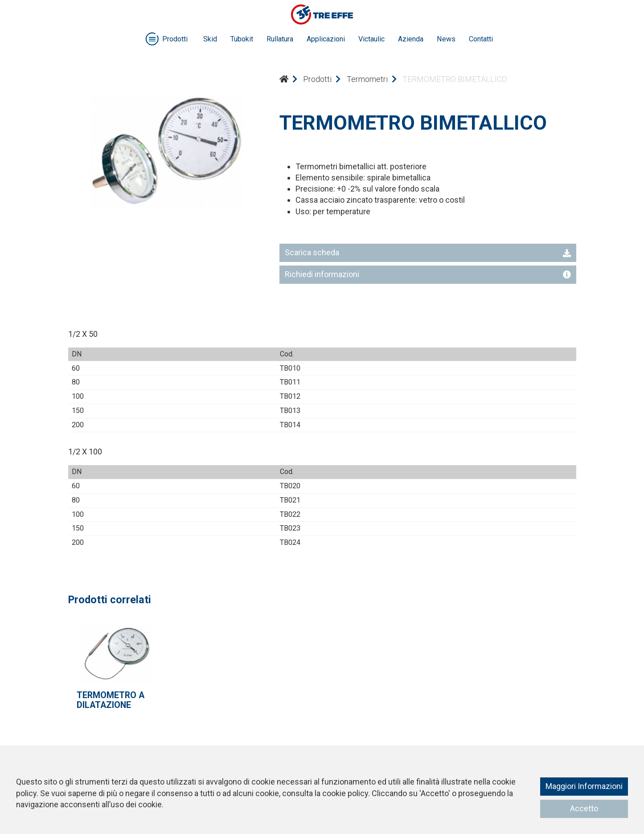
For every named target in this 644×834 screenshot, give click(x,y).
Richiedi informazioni (428, 274)
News (446, 39)
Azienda (411, 39)
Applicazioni (326, 39)
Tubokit (242, 39)
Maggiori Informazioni (584, 786)
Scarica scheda (428, 252)
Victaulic (371, 39)
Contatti (481, 39)
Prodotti (317, 79)
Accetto (584, 808)
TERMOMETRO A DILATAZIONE (111, 700)
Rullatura (280, 39)
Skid (210, 39)
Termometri (367, 79)
